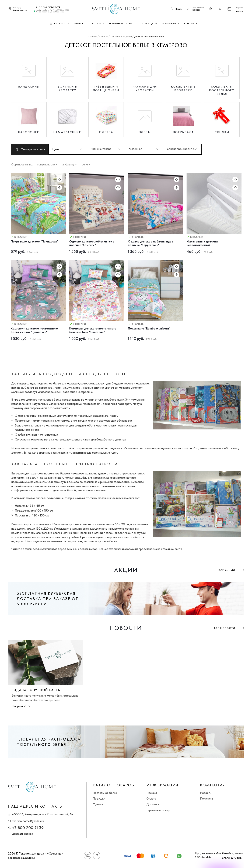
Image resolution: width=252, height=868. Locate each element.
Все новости (225, 628)
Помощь (152, 793)
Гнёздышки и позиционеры (106, 88)
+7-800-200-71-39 (47, 7)
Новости (206, 793)
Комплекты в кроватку (183, 88)
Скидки (222, 132)
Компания (213, 785)
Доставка (153, 804)
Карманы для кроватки (145, 88)
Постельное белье (105, 793)
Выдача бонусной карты (36, 690)
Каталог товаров (113, 785)
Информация (162, 785)
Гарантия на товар (158, 810)
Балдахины (29, 87)
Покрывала (183, 132)
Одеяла (106, 132)
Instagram (97, 855)
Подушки (99, 798)
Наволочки (29, 132)
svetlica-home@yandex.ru (28, 821)
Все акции (227, 570)
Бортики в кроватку (67, 88)
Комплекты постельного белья (222, 90)
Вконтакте (88, 855)
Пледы (145, 132)
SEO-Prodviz (203, 857)
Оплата (151, 798)
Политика (206, 798)
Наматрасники (67, 132)
